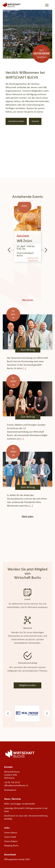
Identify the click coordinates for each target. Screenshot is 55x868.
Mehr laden (28, 517)
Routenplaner (10, 790)
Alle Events (28, 300)
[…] (24, 368)
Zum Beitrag (28, 350)
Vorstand (35, 121)
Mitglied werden (27, 685)
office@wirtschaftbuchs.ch (16, 786)
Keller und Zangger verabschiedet (19, 804)
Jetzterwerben (42, 54)
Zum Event (23, 236)
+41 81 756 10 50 (12, 783)
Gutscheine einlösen (16, 121)
